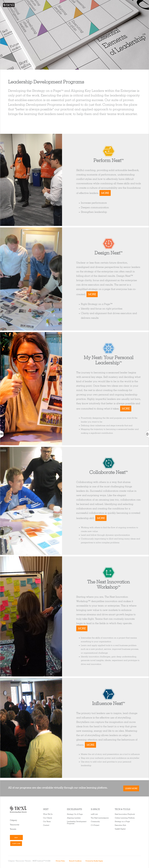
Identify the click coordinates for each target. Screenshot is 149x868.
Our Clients (47, 818)
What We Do (48, 814)
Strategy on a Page (122, 821)
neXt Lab (94, 814)
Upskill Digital (120, 829)
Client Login (16, 844)
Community (95, 821)
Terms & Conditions (75, 861)
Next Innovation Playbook (125, 814)
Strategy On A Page (75, 814)
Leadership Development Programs (77, 822)
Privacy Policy (60, 861)
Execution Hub (120, 825)
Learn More (131, 788)
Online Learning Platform (125, 818)
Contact (46, 825)
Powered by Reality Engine (94, 861)
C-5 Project (95, 825)
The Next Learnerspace (100, 818)
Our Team (47, 821)
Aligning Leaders (74, 818)
